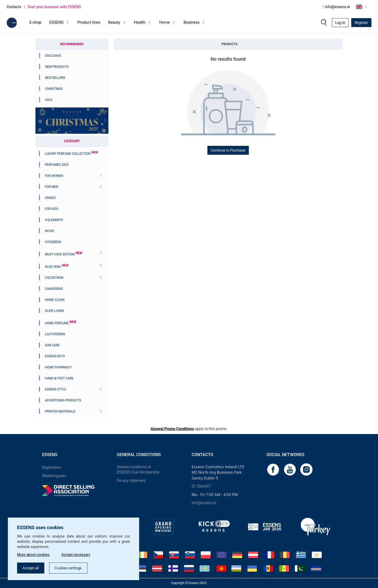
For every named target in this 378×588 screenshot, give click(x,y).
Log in (340, 23)
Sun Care (52, 345)
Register (361, 23)
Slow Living (54, 311)
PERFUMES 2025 (57, 165)
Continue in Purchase (228, 150)
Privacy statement (131, 481)
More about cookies (33, 555)
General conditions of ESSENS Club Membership (138, 470)
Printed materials (60, 411)
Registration (52, 467)
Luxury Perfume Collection (71, 154)
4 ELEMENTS (54, 220)
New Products (57, 67)
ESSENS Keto (55, 356)
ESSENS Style (56, 389)
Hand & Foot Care (59, 378)
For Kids (52, 209)
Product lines (89, 22)
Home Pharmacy (58, 367)
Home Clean (55, 300)
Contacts (14, 7)
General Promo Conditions (172, 429)
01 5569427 (201, 486)
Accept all (31, 568)
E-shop (35, 22)
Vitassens (53, 242)
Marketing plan (54, 476)
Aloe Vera (57, 267)
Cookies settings (68, 568)
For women (54, 176)
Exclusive (53, 56)
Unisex (50, 198)
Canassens (54, 289)
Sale (49, 100)
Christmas (54, 89)
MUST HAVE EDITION (64, 254)
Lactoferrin (55, 334)
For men (52, 187)
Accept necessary (76, 555)
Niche (49, 231)
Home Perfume (61, 323)
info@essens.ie (337, 7)
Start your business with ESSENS (54, 7)
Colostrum (54, 278)
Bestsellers (55, 78)
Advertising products (63, 400)
